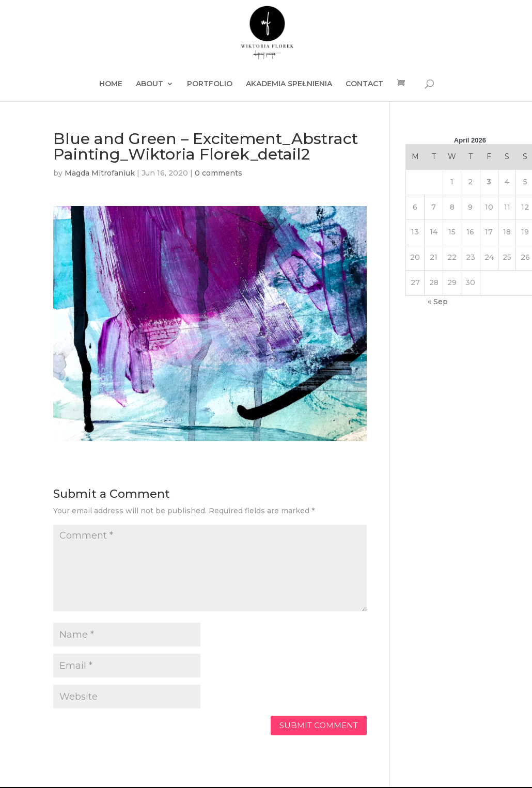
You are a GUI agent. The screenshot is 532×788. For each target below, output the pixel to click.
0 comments (218, 173)
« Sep (438, 302)
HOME (111, 84)
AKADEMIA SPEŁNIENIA (289, 84)
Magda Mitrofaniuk (100, 173)
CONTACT (364, 84)
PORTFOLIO (210, 84)
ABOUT (150, 84)
